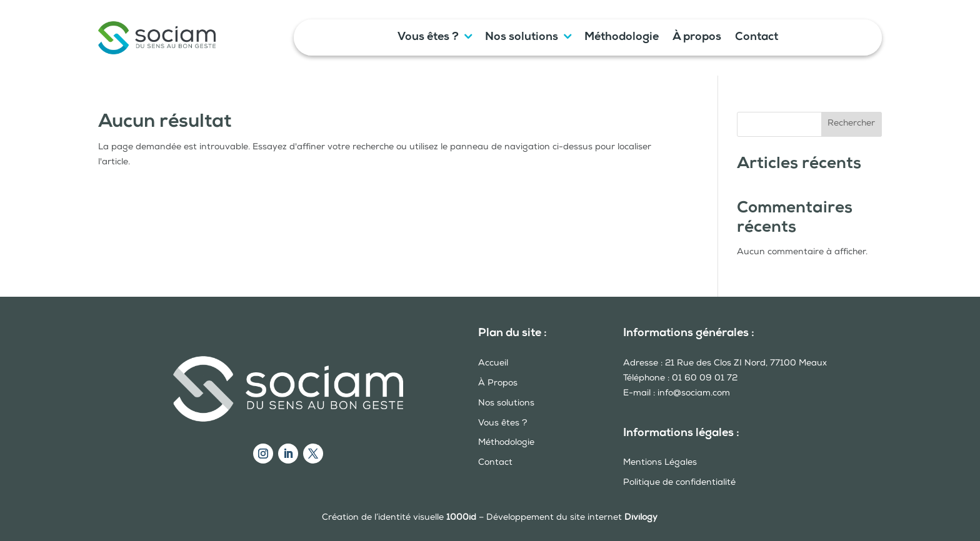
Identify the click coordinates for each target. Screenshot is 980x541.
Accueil (493, 364)
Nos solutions (522, 38)
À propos (697, 38)
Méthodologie (622, 38)
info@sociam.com (694, 394)
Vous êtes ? (428, 38)
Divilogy (641, 518)
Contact (757, 38)
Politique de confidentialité (679, 483)
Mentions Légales (660, 463)
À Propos (498, 384)
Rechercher (851, 124)
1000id (461, 518)
